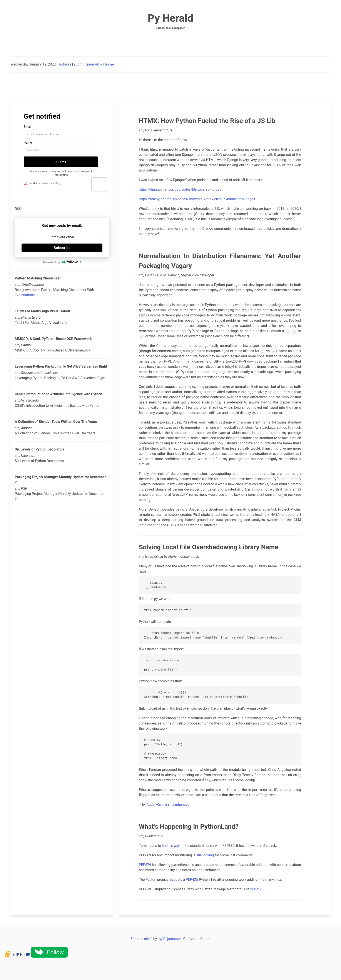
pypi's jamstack (170, 939)
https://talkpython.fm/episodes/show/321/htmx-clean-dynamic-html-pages (197, 199)
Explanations (25, 295)
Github (205, 939)
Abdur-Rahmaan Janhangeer (168, 804)
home (109, 64)
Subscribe (62, 248)
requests (176, 880)
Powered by (62, 262)
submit (79, 64)
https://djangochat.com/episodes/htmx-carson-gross (180, 189)
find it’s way (171, 846)
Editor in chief (141, 939)
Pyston (151, 880)
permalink (95, 64)
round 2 (256, 889)
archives (65, 64)
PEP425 (192, 880)
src (17, 285)
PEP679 (145, 865)
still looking (205, 855)
